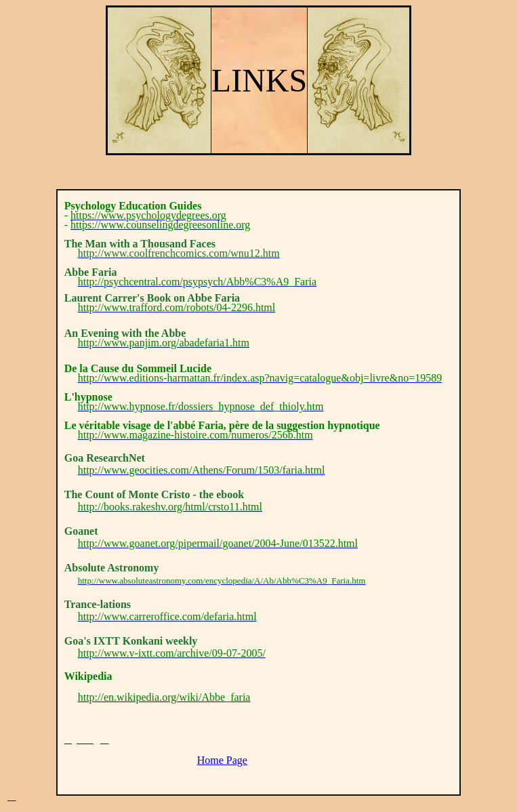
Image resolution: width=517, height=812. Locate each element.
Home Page (222, 760)
